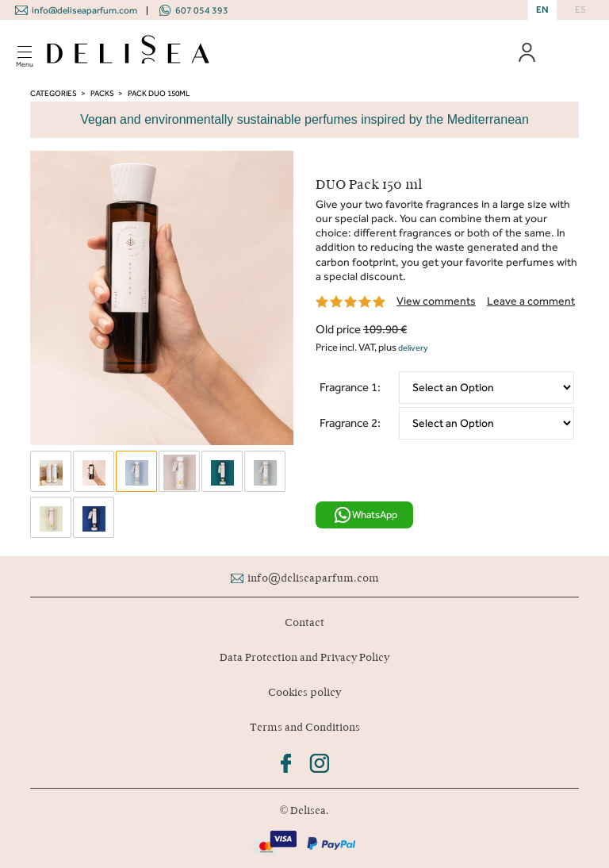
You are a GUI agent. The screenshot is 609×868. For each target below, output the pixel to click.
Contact (304, 622)
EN (542, 10)
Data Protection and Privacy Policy (304, 657)
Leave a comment (531, 301)
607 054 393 (202, 10)
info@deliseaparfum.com (84, 10)
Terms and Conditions (305, 727)
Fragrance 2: (350, 423)
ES (580, 10)
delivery (413, 348)
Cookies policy (304, 692)
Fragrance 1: (350, 387)
